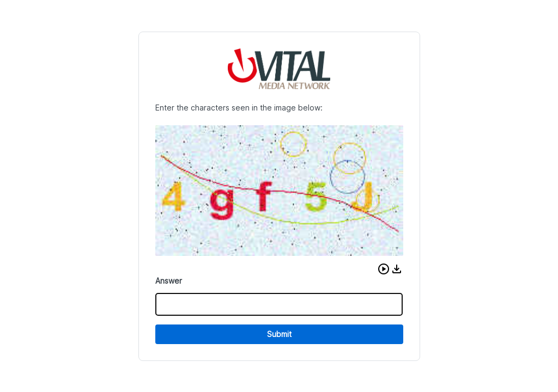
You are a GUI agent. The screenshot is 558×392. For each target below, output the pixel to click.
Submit (279, 334)
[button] (384, 269)
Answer (169, 281)
